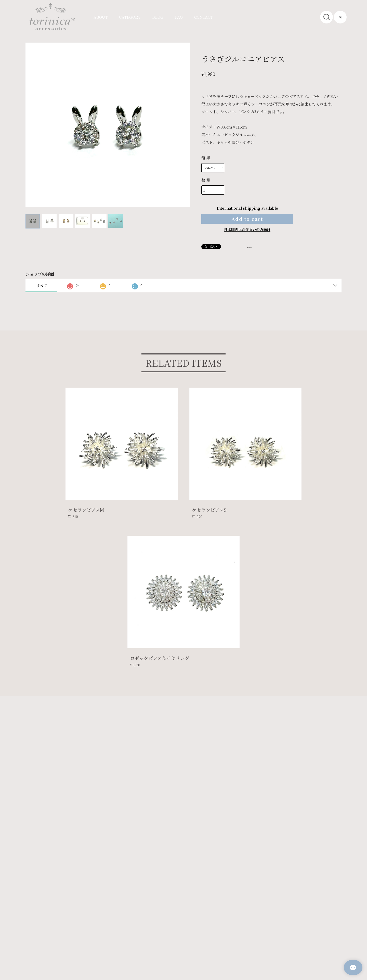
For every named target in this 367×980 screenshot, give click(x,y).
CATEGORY (130, 17)
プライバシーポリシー (48, 939)
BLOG (158, 17)
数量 (206, 180)
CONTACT (204, 17)
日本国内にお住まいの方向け (247, 238)
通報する (255, 255)
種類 (206, 158)
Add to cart (247, 223)
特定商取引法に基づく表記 (93, 939)
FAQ (179, 17)
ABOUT (101, 17)
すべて (42, 294)
